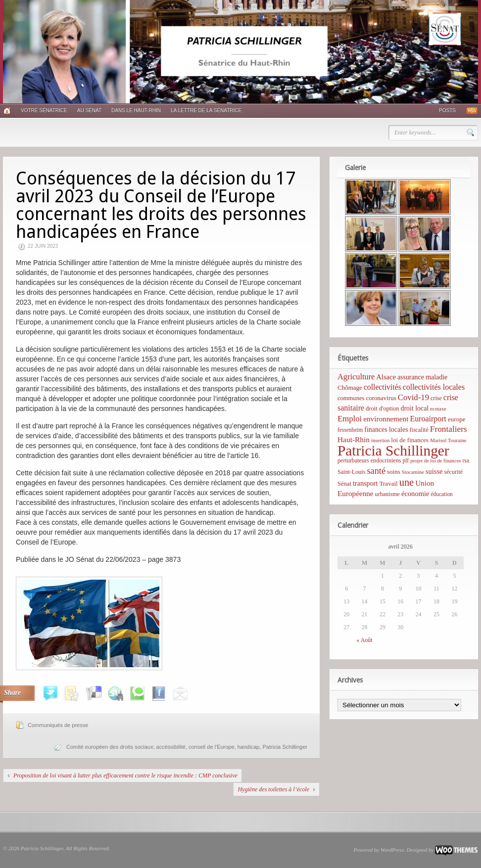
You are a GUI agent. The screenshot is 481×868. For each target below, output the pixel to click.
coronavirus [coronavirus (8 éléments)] (381, 398)
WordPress (392, 850)
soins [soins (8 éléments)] (394, 472)
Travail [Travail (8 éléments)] (389, 483)
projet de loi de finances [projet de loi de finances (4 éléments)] (435, 461)
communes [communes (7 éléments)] (351, 398)
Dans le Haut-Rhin (136, 111)
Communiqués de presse (58, 725)
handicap (249, 747)
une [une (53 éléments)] (407, 482)
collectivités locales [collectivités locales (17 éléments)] (434, 387)
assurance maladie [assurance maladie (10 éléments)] (422, 377)
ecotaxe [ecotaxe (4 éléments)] (438, 409)
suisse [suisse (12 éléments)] (434, 471)
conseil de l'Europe (212, 747)
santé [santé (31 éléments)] (376, 471)
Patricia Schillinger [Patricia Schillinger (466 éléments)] (393, 451)
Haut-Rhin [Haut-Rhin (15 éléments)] (354, 439)
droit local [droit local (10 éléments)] (415, 408)
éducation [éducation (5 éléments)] (441, 494)
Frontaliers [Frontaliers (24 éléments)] (449, 429)
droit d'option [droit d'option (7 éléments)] (382, 409)
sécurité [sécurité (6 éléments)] (454, 472)
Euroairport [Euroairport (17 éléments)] (428, 419)
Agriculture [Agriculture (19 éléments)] (356, 377)
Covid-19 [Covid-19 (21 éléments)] (413, 397)
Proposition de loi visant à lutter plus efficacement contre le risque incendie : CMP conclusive (125, 776)
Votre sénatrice (44, 111)
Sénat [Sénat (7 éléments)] (344, 484)
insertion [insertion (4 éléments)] (380, 440)
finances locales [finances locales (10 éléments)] (386, 430)
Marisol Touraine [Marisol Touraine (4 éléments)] (448, 440)
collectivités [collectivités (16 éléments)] (383, 387)
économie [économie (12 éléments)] (415, 494)
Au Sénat (89, 111)
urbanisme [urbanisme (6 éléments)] (387, 494)
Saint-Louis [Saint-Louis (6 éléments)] (351, 472)
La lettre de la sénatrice (206, 111)
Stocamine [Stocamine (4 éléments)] (413, 472)
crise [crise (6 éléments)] (436, 398)
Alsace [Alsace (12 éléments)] (386, 377)
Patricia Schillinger (285, 747)
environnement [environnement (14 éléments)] (386, 419)
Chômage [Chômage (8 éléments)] (350, 388)
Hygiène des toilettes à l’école (273, 789)
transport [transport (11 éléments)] (365, 483)
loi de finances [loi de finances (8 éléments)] (410, 440)
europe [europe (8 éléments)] (457, 419)
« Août (364, 640)
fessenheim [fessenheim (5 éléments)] (350, 430)
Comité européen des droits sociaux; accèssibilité (126, 747)
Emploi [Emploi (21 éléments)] (350, 419)
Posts (447, 111)
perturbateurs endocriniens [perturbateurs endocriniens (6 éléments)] (369, 460)
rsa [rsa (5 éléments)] (466, 460)
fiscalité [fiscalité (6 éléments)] (419, 430)
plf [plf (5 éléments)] (406, 460)
